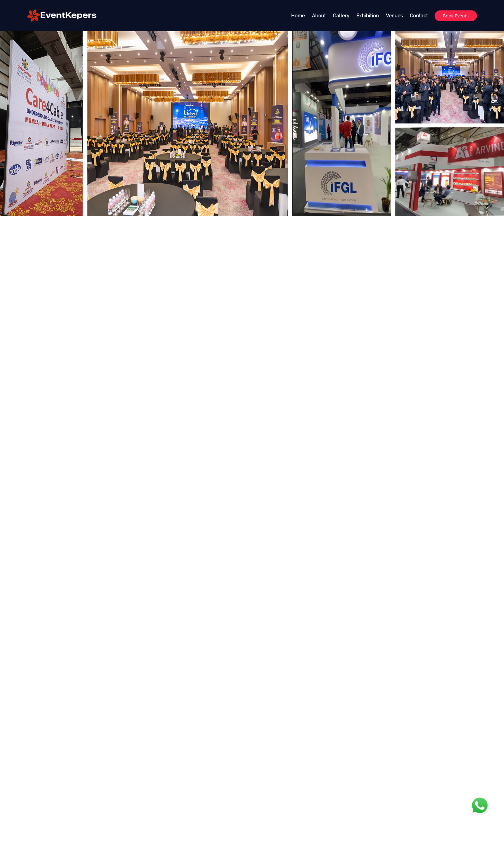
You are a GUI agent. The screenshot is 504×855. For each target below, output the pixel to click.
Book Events (456, 16)
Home (298, 16)
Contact (419, 16)
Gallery (341, 16)
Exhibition (368, 16)
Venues (394, 16)
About (319, 16)
